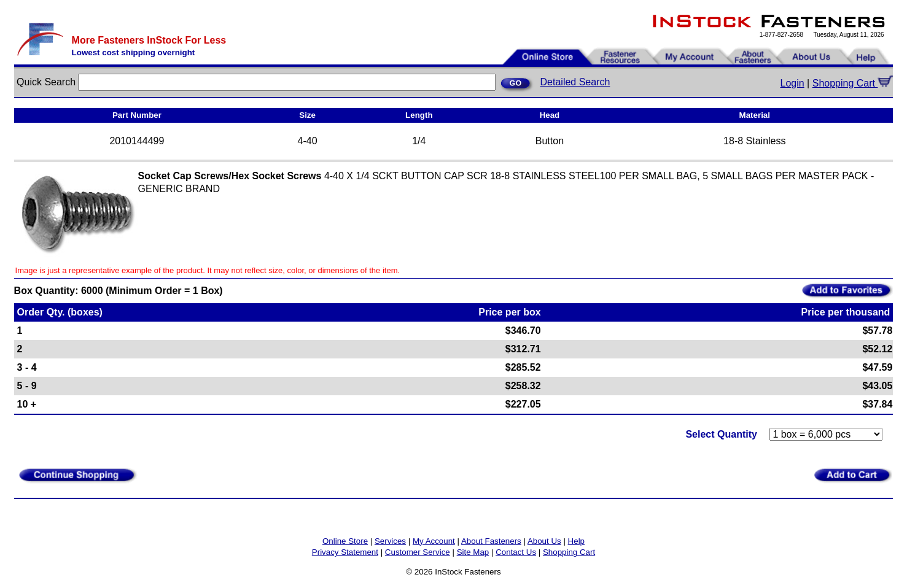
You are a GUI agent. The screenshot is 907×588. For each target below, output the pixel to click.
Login (792, 83)
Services (390, 541)
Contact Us (516, 552)
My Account (434, 541)
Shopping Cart (853, 83)
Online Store (345, 541)
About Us (544, 541)
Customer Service (418, 552)
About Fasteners (491, 541)
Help (576, 541)
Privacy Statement (345, 552)
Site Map (473, 552)
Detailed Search (575, 82)
